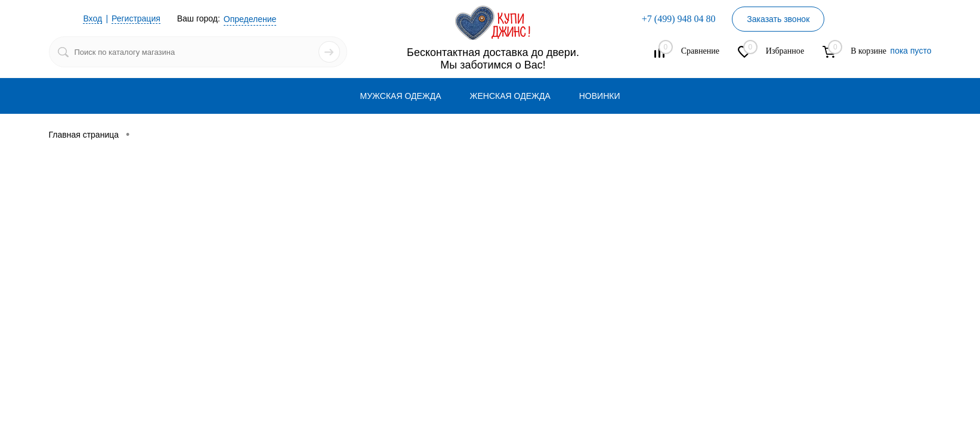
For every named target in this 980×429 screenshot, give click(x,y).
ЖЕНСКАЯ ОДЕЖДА (510, 96)
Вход (92, 18)
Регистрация (136, 18)
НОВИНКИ (600, 96)
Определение (250, 19)
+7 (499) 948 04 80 (679, 19)
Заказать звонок (778, 19)
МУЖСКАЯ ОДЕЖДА (401, 96)
